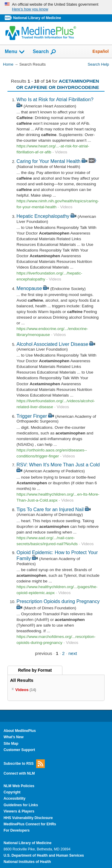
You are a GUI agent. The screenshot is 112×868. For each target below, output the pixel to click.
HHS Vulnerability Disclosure (28, 818)
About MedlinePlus (20, 731)
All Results (22, 680)
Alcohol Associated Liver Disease (52, 344)
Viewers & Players (19, 811)
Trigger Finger (32, 416)
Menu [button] (15, 52)
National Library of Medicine (37, 18)
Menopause (29, 288)
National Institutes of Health (27, 862)
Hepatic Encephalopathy (43, 216)
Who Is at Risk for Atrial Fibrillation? (55, 99)
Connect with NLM (19, 773)
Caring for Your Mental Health (48, 161)
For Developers (17, 830)
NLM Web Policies (19, 786)
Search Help (98, 64)
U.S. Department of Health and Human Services (44, 855)
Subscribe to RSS (24, 764)
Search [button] (45, 52)
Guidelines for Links (21, 805)
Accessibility (14, 798)
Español (101, 51)
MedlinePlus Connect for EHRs (30, 824)
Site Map (11, 744)
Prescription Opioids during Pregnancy (58, 601)
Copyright (12, 792)
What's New (14, 737)
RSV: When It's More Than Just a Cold (58, 465)
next (73, 653)
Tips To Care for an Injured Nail (50, 509)
